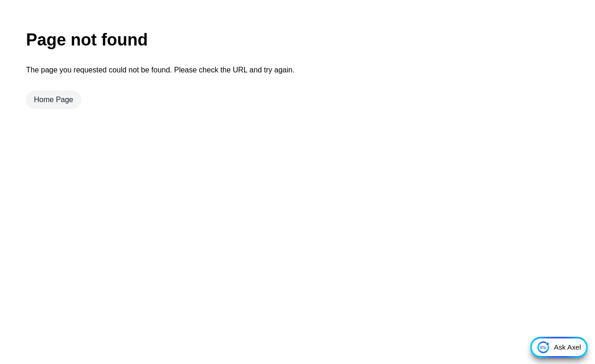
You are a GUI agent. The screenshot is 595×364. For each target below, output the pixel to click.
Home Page (54, 100)
